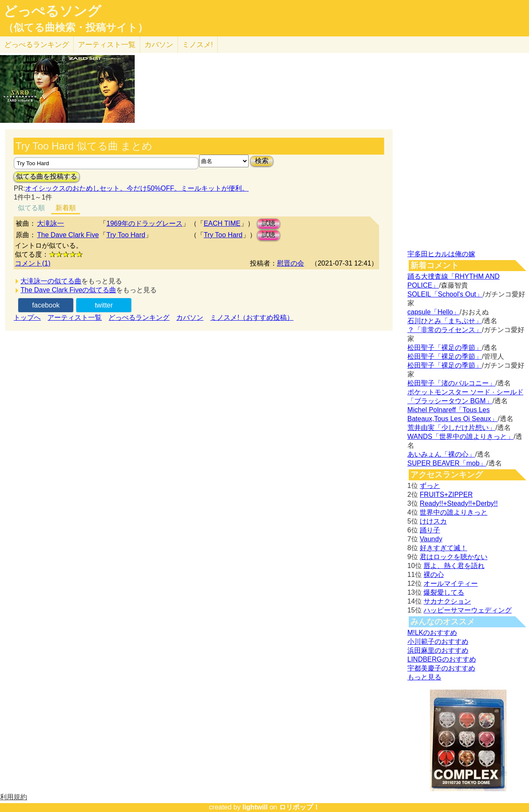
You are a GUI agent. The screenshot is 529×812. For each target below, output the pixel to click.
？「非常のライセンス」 (445, 330)
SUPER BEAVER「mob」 (447, 463)
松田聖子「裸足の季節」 (445, 348)
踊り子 (430, 530)
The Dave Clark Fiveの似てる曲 (68, 290)
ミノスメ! (198, 45)
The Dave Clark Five (68, 235)
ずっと (430, 486)
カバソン (159, 45)
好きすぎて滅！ (443, 548)
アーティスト (107, 45)
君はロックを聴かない (454, 557)
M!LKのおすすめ (432, 633)
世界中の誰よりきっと (454, 512)
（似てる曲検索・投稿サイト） (76, 28)
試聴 (269, 223)
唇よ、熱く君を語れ (454, 566)
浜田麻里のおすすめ (438, 650)
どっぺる (37, 45)
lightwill (255, 807)
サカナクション (447, 601)
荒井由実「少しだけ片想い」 (451, 428)
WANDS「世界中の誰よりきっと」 (461, 436)
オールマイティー (451, 583)
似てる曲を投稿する (47, 176)
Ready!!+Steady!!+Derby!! (459, 503)
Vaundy (431, 539)
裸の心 (434, 575)
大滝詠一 (50, 223)
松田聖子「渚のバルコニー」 (451, 383)
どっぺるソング (52, 11)
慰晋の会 (291, 263)
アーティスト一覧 (75, 317)
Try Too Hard (126, 235)
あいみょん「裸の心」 (441, 454)
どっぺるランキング (139, 317)
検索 (262, 161)
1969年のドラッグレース (144, 223)
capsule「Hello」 (434, 312)
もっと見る (424, 677)
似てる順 (31, 208)
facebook (46, 305)
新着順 (66, 208)
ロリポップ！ (299, 807)
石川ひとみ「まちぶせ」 (445, 321)
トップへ (27, 317)
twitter (104, 305)
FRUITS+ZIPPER (446, 495)
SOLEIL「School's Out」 (445, 294)
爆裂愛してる (444, 592)
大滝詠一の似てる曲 (51, 281)
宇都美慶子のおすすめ (441, 668)
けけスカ (433, 521)
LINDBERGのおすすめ (442, 659)
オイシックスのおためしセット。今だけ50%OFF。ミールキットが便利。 (137, 188)
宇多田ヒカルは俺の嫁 (441, 254)
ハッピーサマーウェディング (468, 610)
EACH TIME (222, 223)
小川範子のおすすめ (438, 642)
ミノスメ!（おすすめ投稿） (252, 317)
